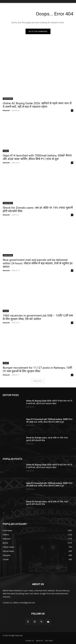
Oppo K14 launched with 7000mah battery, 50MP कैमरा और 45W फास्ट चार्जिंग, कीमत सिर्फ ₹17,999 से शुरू (37, 157)
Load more (38, 381)
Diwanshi (6, 110)
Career (6, 151)
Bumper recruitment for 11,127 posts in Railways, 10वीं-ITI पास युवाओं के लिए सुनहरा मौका (38, 369)
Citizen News (8, 99)
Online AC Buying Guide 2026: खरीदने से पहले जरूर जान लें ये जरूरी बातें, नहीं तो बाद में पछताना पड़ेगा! (37, 105)
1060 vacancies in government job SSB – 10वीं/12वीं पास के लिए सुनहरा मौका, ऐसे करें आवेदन (38, 317)
